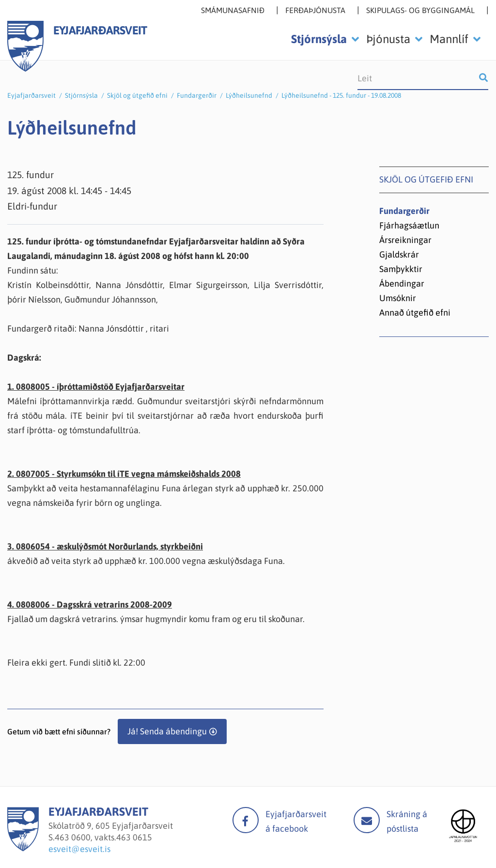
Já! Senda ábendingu (167, 731)
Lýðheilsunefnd (249, 95)
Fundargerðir (197, 95)
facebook (246, 820)
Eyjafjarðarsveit (31, 95)
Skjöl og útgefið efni (137, 95)
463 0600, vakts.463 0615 (103, 837)
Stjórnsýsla (81, 95)
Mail (367, 820)
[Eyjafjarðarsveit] (23, 848)
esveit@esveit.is (79, 849)
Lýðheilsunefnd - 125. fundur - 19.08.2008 (341, 95)
